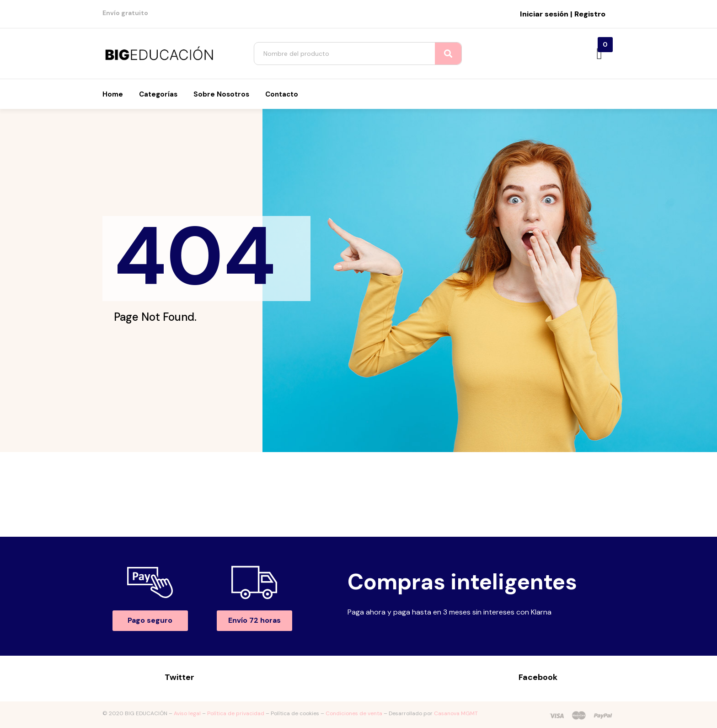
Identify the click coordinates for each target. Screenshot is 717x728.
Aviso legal (187, 713)
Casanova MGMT (456, 713)
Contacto (282, 94)
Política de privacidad (236, 713)
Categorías (158, 94)
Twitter (179, 677)
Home (113, 94)
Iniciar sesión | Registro (563, 14)
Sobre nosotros (221, 94)
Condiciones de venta (354, 713)
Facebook (538, 677)
